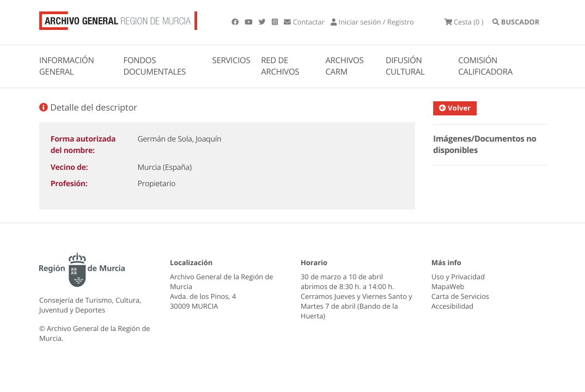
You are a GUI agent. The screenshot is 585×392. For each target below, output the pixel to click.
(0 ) (464, 22)
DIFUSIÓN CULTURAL (405, 66)
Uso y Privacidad (458, 277)
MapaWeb (448, 286)
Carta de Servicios (460, 296)
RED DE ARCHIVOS (280, 66)
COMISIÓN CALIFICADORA (485, 66)
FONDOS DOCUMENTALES (154, 66)
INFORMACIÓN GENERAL (66, 66)
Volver (458, 108)
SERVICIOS (231, 60)
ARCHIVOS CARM (344, 66)
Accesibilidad (452, 306)
